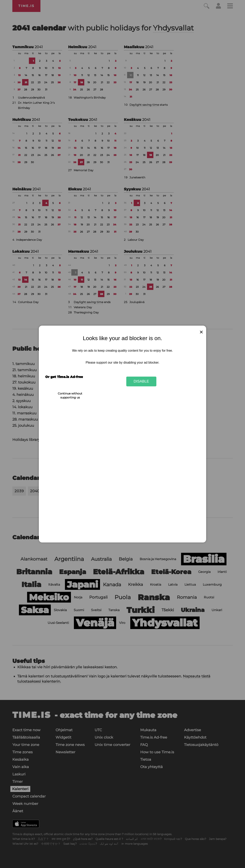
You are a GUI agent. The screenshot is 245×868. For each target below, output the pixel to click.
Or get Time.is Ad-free (64, 377)
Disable (141, 381)
